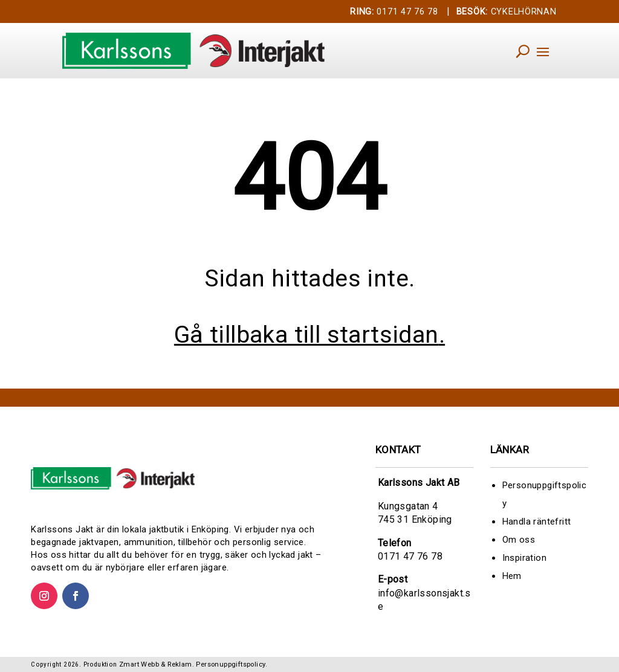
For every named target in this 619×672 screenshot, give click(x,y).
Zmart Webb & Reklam (156, 664)
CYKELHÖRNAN (507, 12)
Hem (512, 576)
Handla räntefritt (537, 522)
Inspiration (524, 558)
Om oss (519, 540)
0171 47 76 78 (394, 12)
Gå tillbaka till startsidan (306, 335)
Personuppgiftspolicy (231, 664)
